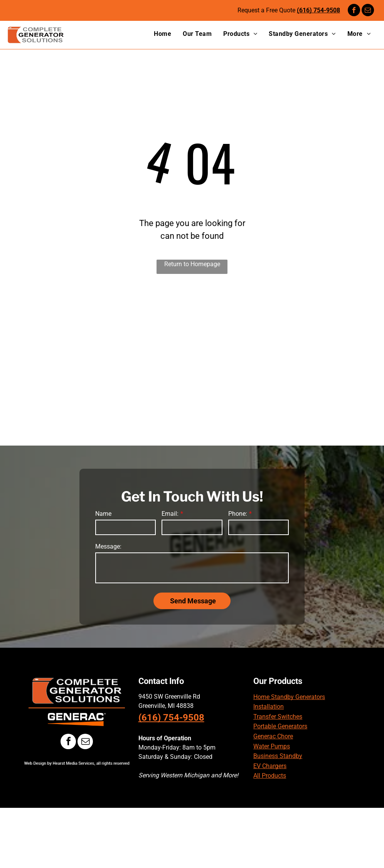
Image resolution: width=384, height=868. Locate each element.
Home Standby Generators (289, 697)
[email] (368, 11)
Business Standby (278, 756)
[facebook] (354, 11)
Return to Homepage (192, 264)
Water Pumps (272, 746)
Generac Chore (273, 736)
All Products (270, 776)
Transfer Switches (278, 717)
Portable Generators (280, 726)
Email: (170, 514)
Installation (269, 707)
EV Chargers (270, 766)
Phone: (238, 514)
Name (103, 514)
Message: (108, 546)
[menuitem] (157, 34)
